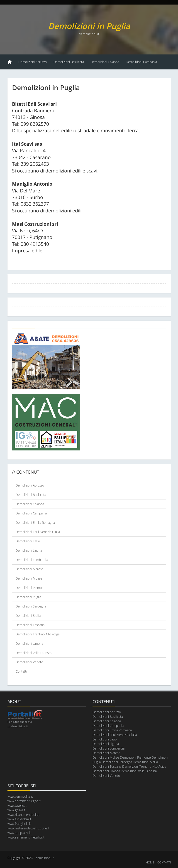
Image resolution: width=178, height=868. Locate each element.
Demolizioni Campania (141, 62)
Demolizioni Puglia (28, 597)
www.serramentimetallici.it (26, 837)
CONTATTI (164, 862)
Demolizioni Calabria (105, 62)
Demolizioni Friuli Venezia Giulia (38, 532)
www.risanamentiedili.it (24, 815)
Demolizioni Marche (30, 569)
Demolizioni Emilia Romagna (35, 523)
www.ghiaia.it (16, 810)
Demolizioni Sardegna (31, 606)
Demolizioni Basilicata (69, 62)
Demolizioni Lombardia (32, 560)
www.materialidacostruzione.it (28, 828)
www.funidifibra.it (19, 819)
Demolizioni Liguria (29, 550)
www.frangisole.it (19, 824)
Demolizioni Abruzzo (33, 62)
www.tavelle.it (17, 805)
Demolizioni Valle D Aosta (34, 653)
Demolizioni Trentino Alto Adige (38, 634)
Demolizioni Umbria (29, 643)
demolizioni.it (45, 858)
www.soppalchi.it (19, 833)
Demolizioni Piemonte (31, 588)
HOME (150, 862)
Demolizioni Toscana (30, 625)
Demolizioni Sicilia (28, 616)
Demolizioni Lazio (28, 541)
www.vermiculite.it (20, 796)
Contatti (21, 671)
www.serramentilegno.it (24, 801)
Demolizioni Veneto (29, 662)
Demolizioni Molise (29, 578)
